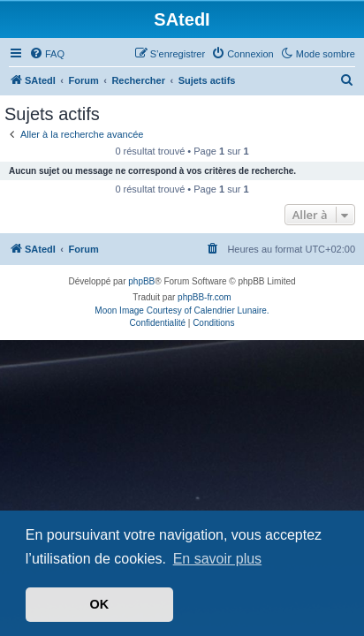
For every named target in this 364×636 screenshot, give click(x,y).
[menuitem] (47, 54)
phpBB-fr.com (205, 297)
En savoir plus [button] (218, 559)
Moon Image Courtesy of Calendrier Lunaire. (182, 310)
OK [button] (100, 604)
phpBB (141, 281)
